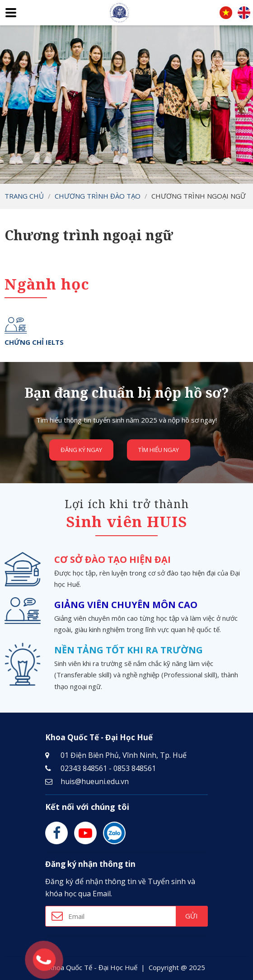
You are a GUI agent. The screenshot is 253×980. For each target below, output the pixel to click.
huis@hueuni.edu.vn (95, 781)
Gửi (192, 916)
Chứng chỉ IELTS (34, 342)
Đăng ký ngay (82, 450)
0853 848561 (135, 768)
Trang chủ (24, 196)
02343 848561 (84, 768)
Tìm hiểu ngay (159, 450)
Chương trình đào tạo (98, 196)
